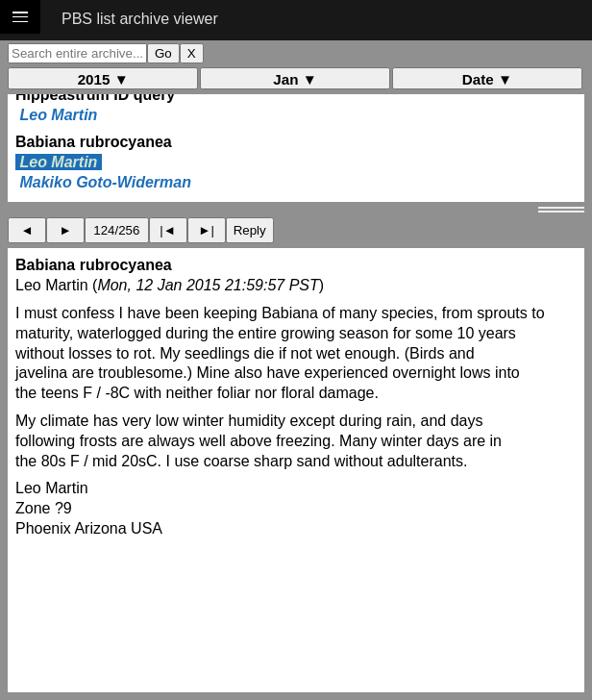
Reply (250, 230)
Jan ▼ (295, 79)
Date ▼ (487, 79)
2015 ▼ (103, 79)
